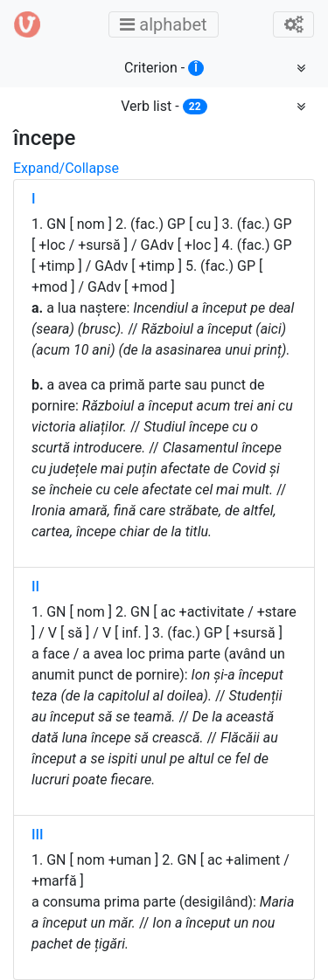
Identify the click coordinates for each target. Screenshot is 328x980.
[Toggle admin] (293, 24)
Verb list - (164, 106)
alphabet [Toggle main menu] (168, 24)
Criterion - (164, 68)
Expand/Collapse (66, 168)
